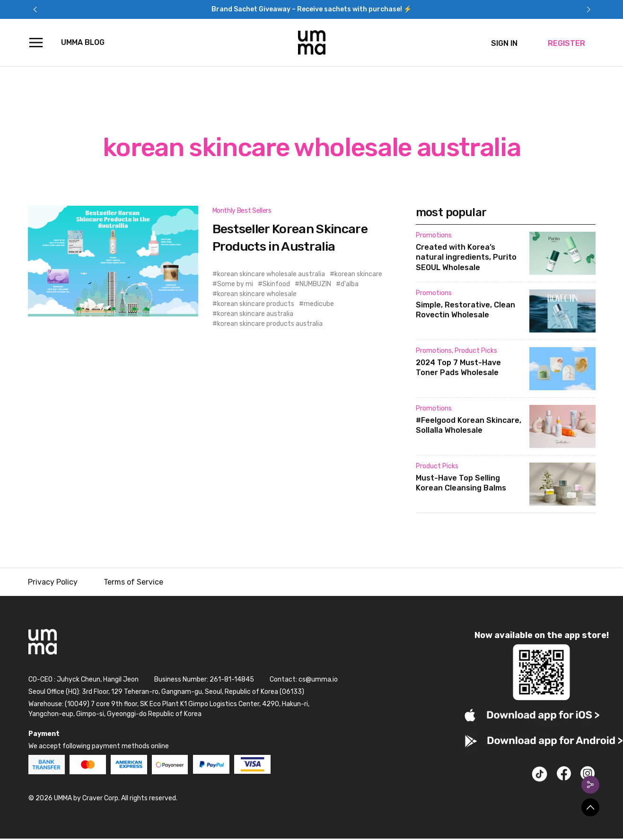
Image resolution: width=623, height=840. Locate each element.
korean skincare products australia (270, 324)
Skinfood (276, 284)
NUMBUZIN (315, 284)
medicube (319, 304)
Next (588, 9)
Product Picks (476, 351)
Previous (35, 9)
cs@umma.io (318, 679)
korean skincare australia (255, 314)
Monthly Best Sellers (242, 211)
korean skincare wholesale (257, 294)
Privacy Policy (53, 582)
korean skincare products (256, 304)
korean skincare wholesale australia (271, 274)
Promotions (434, 235)
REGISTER (566, 43)
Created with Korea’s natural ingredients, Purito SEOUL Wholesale (466, 258)
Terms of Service (133, 582)
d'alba (350, 284)
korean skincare (358, 274)
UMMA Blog (83, 42)
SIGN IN (504, 43)
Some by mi (235, 284)
